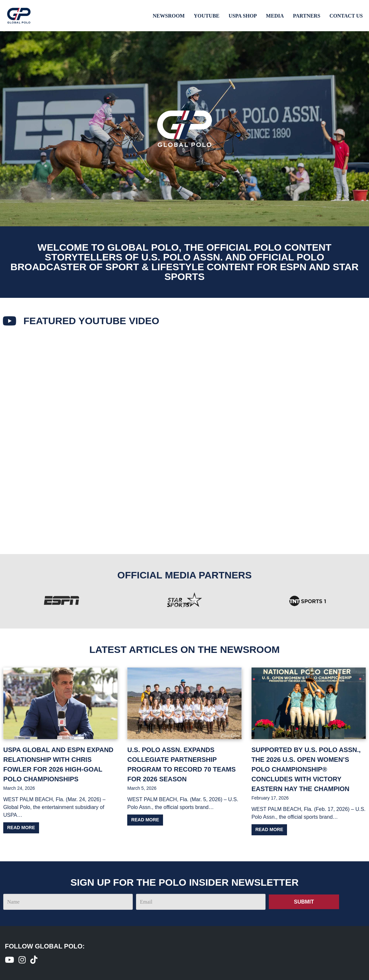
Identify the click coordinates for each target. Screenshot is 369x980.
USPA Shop (242, 16)
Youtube (206, 16)
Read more (21, 828)
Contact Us (346, 16)
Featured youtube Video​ (92, 321)
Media (274, 16)
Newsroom (168, 16)
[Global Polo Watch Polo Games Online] (19, 16)
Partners (307, 16)
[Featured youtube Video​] (10, 321)
